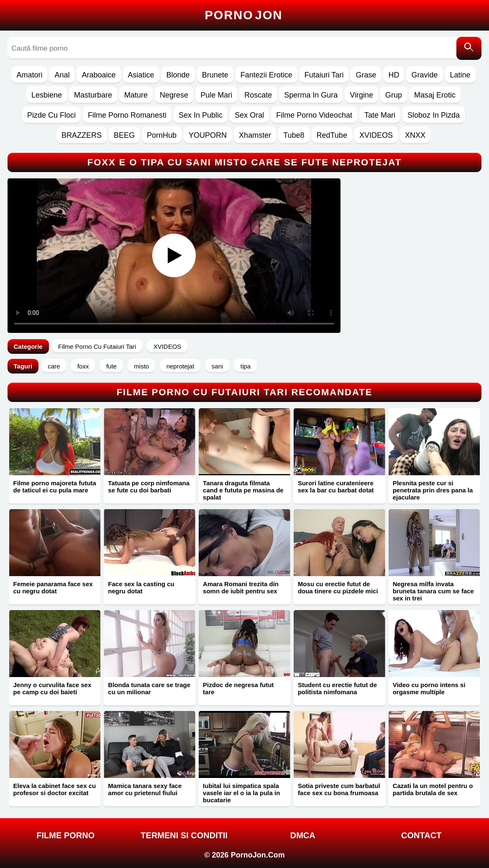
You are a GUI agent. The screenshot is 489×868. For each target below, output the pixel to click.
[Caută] (469, 48)
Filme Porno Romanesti (127, 115)
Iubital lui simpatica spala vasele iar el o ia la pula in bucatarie (241, 793)
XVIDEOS (376, 135)
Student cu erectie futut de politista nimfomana (337, 688)
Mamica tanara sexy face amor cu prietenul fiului (145, 789)
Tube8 (294, 135)
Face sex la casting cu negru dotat (141, 587)
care (54, 366)
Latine (460, 75)
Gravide (424, 75)
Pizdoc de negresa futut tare (238, 688)
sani (218, 366)
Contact (421, 835)
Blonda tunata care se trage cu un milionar (149, 688)
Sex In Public (201, 115)
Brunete (215, 75)
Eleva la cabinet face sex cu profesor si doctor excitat (55, 789)
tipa (246, 366)
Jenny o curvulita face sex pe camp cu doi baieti (52, 688)
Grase (366, 75)
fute (111, 366)
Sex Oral (249, 115)
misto (141, 366)
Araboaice (99, 75)
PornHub (162, 135)
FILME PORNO (65, 835)
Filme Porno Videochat (314, 115)
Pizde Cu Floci (51, 115)
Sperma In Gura (311, 95)
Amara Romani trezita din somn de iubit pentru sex (241, 587)
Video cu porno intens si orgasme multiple (429, 688)
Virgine (361, 95)
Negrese (174, 95)
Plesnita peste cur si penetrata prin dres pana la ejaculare (433, 490)
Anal (62, 75)
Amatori (29, 75)
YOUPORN (208, 135)
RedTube (332, 135)
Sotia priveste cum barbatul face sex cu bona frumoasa (339, 789)
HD (394, 75)
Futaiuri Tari (324, 75)
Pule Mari (216, 95)
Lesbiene (47, 95)
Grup (394, 95)
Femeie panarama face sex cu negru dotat (53, 587)
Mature (136, 95)
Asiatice (141, 75)
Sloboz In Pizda (434, 115)
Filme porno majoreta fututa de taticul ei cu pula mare (55, 487)
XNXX (415, 135)
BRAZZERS (82, 135)
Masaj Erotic (435, 95)
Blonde (178, 75)
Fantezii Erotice (266, 75)
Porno (244, 15)
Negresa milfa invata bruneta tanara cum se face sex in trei (433, 591)
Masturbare (93, 95)
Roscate (258, 95)
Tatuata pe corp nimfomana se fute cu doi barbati (149, 487)
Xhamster (255, 135)
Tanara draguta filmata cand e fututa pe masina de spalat (243, 490)
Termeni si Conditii (184, 835)
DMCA (303, 835)
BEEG (124, 135)
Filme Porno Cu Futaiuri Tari (97, 346)
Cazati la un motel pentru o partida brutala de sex (433, 789)
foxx (83, 366)
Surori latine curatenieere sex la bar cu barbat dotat (336, 487)
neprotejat (180, 366)
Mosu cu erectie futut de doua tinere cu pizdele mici (338, 587)
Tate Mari (380, 115)
